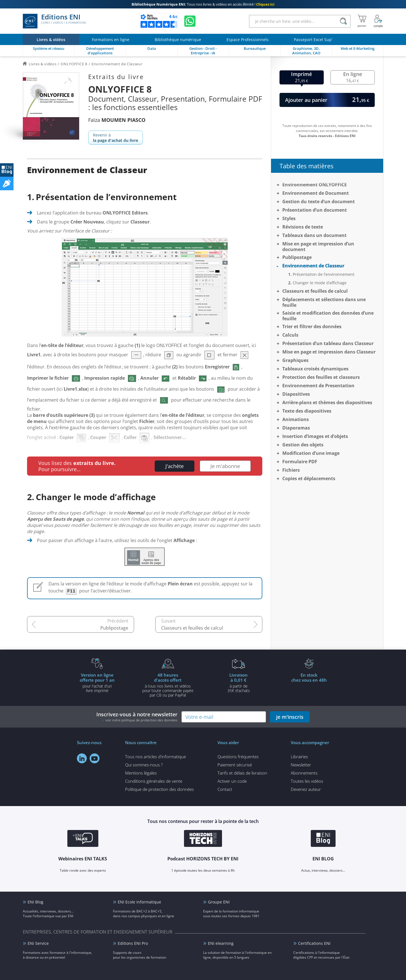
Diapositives (296, 394)
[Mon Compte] (378, 21)
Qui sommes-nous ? (144, 765)
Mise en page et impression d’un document (318, 247)
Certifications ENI (314, 943)
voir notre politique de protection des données (141, 720)
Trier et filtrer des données (312, 326)
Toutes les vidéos (307, 781)
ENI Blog (36, 902)
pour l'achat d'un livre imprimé (97, 683)
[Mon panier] (362, 21)
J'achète (175, 466)
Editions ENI (54, 21)
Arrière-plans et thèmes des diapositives (327, 402)
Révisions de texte (303, 227)
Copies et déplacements (309, 478)
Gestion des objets (303, 445)
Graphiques (295, 360)
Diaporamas (296, 428)
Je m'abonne (225, 466)
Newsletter (301, 765)
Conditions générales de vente (154, 781)
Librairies (299, 757)
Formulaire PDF (300, 462)
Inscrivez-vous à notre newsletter (137, 717)
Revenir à (116, 138)
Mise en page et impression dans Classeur (329, 352)
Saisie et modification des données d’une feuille (328, 316)
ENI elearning (221, 943)
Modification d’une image (311, 453)
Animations (296, 419)
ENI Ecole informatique (139, 902)
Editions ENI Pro (133, 943)
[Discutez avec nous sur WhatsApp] (190, 21)
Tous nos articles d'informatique (156, 757)
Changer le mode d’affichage (320, 283)
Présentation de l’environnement (324, 274)
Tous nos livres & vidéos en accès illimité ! (203, 4)
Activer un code (232, 781)
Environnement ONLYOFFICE (315, 185)
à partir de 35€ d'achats (239, 683)
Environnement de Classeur (313, 266)
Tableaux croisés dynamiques (315, 369)
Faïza (117, 120)
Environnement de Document (316, 193)
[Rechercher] (344, 21)
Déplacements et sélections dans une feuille (324, 302)
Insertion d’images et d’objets (315, 436)
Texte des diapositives (307, 411)
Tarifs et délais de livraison (242, 773)
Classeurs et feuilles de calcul (192, 628)
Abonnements (304, 773)
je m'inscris (290, 717)
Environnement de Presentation (318, 386)
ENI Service (38, 943)
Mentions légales (141, 773)
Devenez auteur (306, 789)
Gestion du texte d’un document (319, 202)
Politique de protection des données (159, 789)
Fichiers (291, 470)
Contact (225, 789)
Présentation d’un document (315, 210)
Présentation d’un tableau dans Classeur (328, 343)
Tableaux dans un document (314, 235)
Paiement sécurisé (235, 765)
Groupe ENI (219, 902)
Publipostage (114, 628)
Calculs (290, 335)
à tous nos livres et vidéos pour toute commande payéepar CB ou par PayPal (168, 685)
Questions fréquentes (238, 757)
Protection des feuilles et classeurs (321, 377)
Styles (289, 218)
